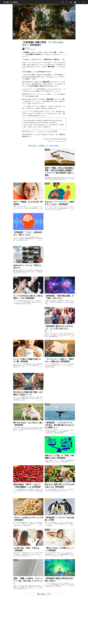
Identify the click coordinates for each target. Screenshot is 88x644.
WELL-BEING (16, 184)
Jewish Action (64, 139)
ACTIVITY (16, 341)
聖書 (59, 142)
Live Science (49, 139)
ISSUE (15, 247)
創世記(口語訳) (54, 139)
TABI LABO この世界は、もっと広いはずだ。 (44, 146)
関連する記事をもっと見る (44, 594)
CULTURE (47, 150)
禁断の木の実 (59, 139)
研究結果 (50, 142)
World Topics (63, 142)
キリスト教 (55, 142)
